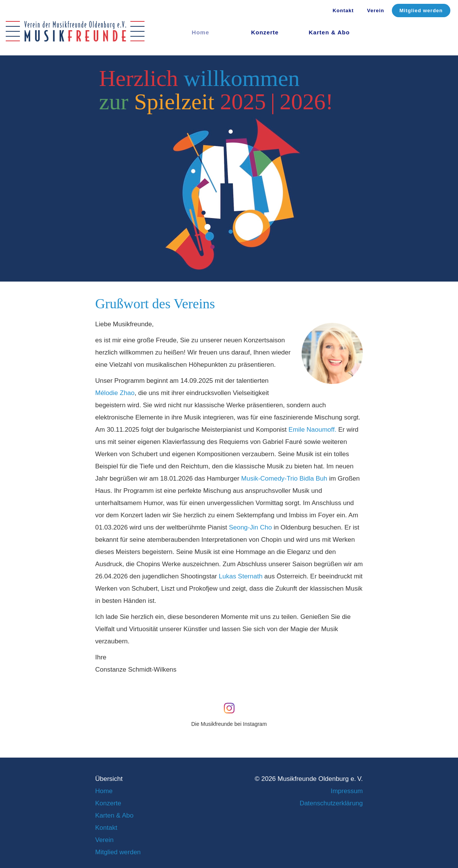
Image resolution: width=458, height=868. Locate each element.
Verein (376, 11)
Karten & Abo (329, 32)
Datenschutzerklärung (331, 803)
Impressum (347, 791)
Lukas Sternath (240, 576)
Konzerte (265, 32)
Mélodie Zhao (115, 393)
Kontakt (343, 11)
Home (104, 791)
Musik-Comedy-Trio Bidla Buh (284, 479)
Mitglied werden (421, 11)
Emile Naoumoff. (313, 430)
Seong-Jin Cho (250, 527)
